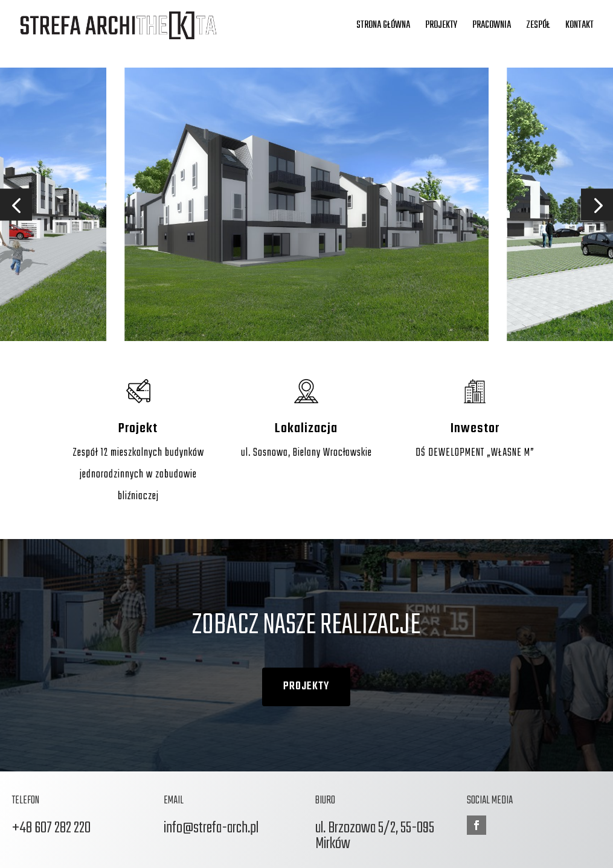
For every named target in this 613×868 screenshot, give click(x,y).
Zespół (538, 27)
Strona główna (383, 27)
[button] (16, 204)
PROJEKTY (306, 686)
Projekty (441, 27)
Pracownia (492, 27)
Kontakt (579, 27)
